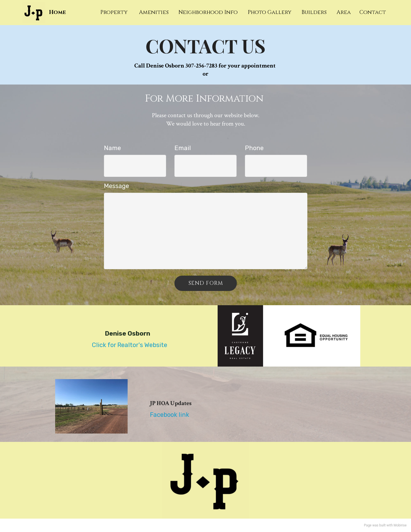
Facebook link (170, 415)
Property (116, 12)
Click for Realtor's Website (130, 345)
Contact (373, 12)
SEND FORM (206, 283)
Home (57, 12)
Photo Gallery (270, 12)
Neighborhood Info (209, 12)
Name (112, 148)
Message (116, 186)
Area (344, 12)
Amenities (155, 12)
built (382, 525)
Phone (254, 148)
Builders (315, 12)
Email (183, 148)
